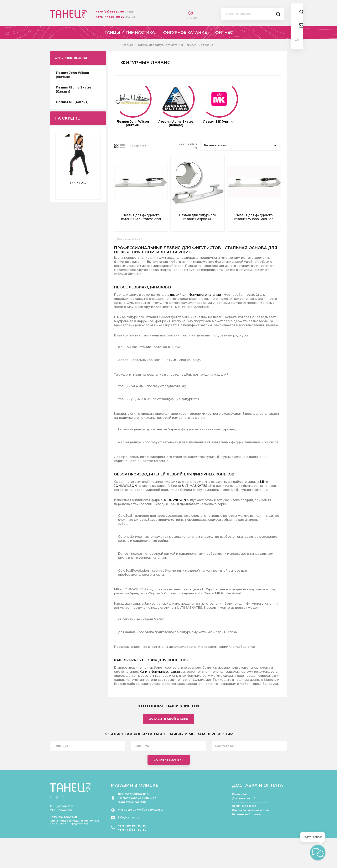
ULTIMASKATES (195, 486)
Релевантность (241, 146)
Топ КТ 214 (78, 183)
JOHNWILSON (125, 486)
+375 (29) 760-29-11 (64, 817)
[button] (318, 853)
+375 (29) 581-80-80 (132, 826)
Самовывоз (240, 794)
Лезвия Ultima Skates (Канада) (74, 89)
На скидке (67, 118)
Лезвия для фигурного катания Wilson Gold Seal (254, 217)
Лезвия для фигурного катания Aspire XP (197, 217)
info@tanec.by (129, 817)
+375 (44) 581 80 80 (111, 17)
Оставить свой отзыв (168, 719)
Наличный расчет (244, 806)
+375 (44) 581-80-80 (132, 830)
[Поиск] (253, 14)
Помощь (191, 15)
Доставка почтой (244, 798)
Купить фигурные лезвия (160, 672)
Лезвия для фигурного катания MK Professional (141, 217)
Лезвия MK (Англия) (72, 102)
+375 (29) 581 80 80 (110, 12)
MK (263, 482)
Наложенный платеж (246, 814)
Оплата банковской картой (250, 810)
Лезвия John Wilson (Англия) (73, 75)
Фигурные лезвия (71, 58)
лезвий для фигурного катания (195, 295)
